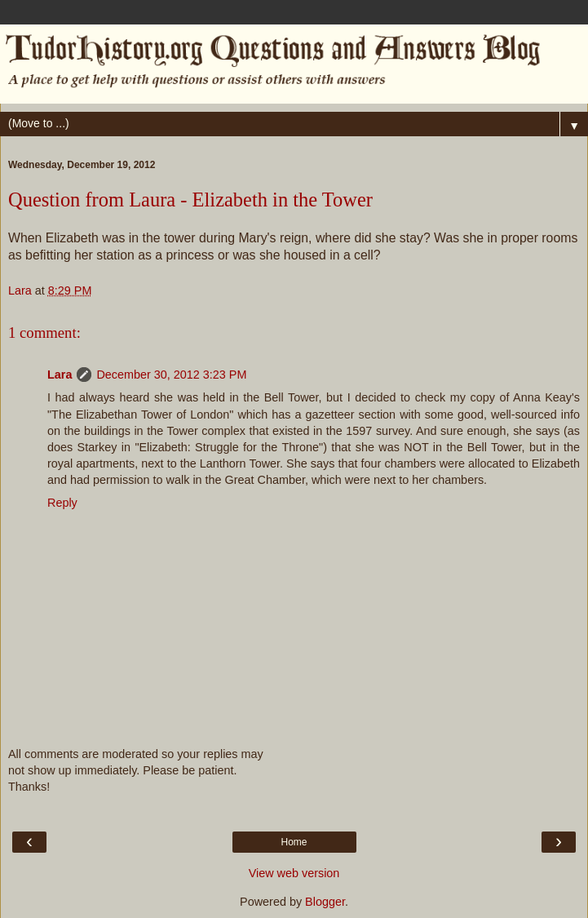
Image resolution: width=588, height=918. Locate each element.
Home (294, 842)
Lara (60, 375)
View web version (294, 873)
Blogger (325, 902)
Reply (62, 503)
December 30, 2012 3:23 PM (171, 375)
